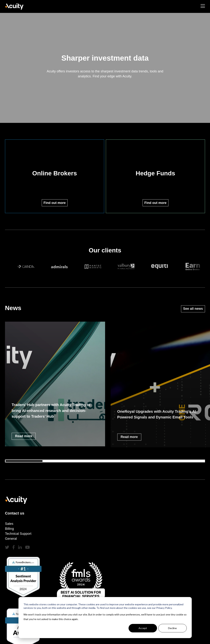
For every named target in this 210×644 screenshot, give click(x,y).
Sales (9, 524)
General (11, 539)
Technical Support (18, 534)
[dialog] (105, 618)
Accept (143, 628)
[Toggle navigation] (203, 7)
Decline (172, 628)
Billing (9, 529)
